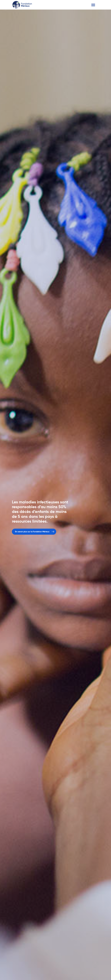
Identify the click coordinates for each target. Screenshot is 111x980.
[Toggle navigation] (93, 5)
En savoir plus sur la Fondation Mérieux (32, 532)
